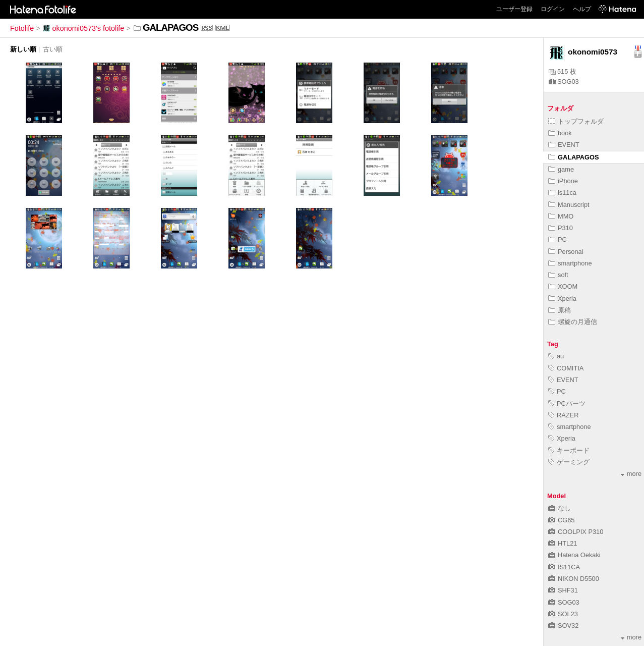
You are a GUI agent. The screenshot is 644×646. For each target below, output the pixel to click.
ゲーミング (569, 462)
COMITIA (566, 368)
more (631, 474)
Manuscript (569, 205)
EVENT (564, 145)
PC (558, 239)
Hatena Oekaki (574, 555)
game (561, 169)
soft (558, 275)
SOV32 (563, 626)
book (560, 133)
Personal (566, 252)
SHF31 (563, 590)
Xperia (562, 299)
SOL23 (563, 614)
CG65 (561, 520)
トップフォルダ (576, 121)
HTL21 (563, 543)
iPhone (563, 181)
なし (560, 508)
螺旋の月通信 (573, 322)
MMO (561, 216)
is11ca (562, 193)
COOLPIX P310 (576, 532)
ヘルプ (582, 9)
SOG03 (564, 82)
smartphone (570, 263)
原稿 (560, 310)
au (556, 356)
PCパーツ (567, 403)
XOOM (563, 286)
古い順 (53, 49)
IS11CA (564, 567)
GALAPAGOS (574, 157)
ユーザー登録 (514, 9)
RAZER (563, 415)
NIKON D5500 (574, 579)
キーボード (569, 450)
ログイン (553, 9)
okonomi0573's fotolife (83, 28)
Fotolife (22, 28)
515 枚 (563, 71)
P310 (561, 228)
